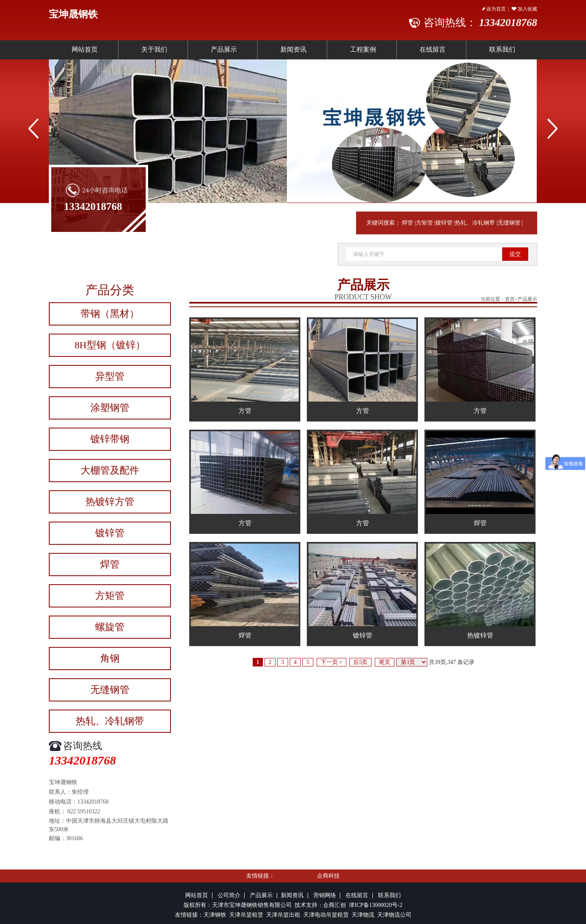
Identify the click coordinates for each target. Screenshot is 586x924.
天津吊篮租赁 (245, 915)
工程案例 (363, 49)
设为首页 (494, 9)
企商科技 (328, 876)
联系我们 (502, 49)
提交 (515, 254)
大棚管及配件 (110, 470)
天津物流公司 (394, 915)
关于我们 (154, 49)
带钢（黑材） (110, 314)
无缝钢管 (509, 223)
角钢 (110, 658)
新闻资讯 (293, 49)
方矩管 (424, 223)
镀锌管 (444, 223)
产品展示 (224, 49)
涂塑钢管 (110, 408)
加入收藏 (524, 9)
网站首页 (85, 49)
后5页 (360, 662)
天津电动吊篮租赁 (326, 915)
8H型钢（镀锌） (110, 345)
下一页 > (331, 662)
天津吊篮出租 (283, 915)
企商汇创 (336, 905)
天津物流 (363, 915)
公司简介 (229, 895)
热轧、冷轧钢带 (475, 223)
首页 (510, 299)
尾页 (385, 662)
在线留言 (433, 49)
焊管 (407, 223)
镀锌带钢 (110, 439)
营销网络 (325, 895)
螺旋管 (110, 627)
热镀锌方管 (110, 502)
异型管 (110, 376)
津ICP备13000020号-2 (375, 905)
